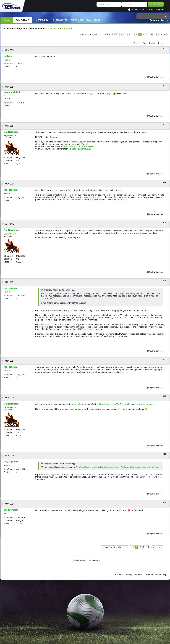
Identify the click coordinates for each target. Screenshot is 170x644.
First (123, 34)
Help (151, 9)
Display (161, 43)
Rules (97, 20)
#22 (165, 85)
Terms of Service (153, 575)
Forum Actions (60, 20)
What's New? (23, 20)
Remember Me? (138, 10)
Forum (7, 20)
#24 (165, 182)
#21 (165, 49)
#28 (165, 396)
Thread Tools (148, 43)
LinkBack (134, 43)
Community (42, 20)
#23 (165, 124)
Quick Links (77, 20)
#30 (165, 502)
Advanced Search (159, 20)
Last (163, 34)
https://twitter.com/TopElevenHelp (79, 146)
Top (165, 575)
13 (151, 34)
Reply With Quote (155, 77)
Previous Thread (79, 561)
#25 (165, 223)
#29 (165, 454)
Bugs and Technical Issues (31, 29)
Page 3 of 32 (113, 34)
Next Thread (93, 561)
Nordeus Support (78, 142)
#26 (165, 281)
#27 (165, 359)
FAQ (89, 20)
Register (160, 9)
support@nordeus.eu (81, 149)
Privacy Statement (134, 575)
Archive (119, 575)
